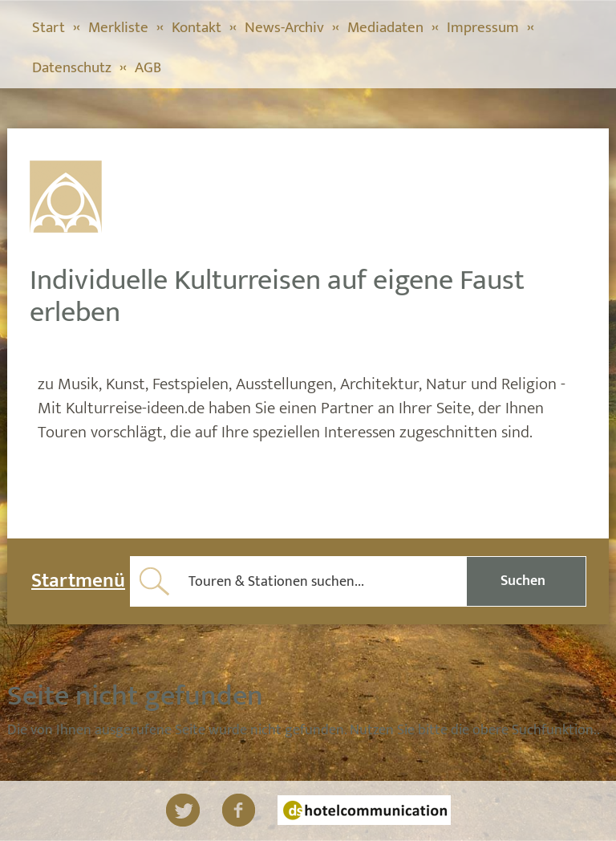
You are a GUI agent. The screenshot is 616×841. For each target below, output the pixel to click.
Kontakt (197, 28)
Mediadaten (385, 28)
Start (49, 28)
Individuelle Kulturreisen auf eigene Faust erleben (277, 296)
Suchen (523, 581)
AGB (148, 68)
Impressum (483, 28)
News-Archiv (284, 28)
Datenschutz (72, 68)
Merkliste (118, 28)
